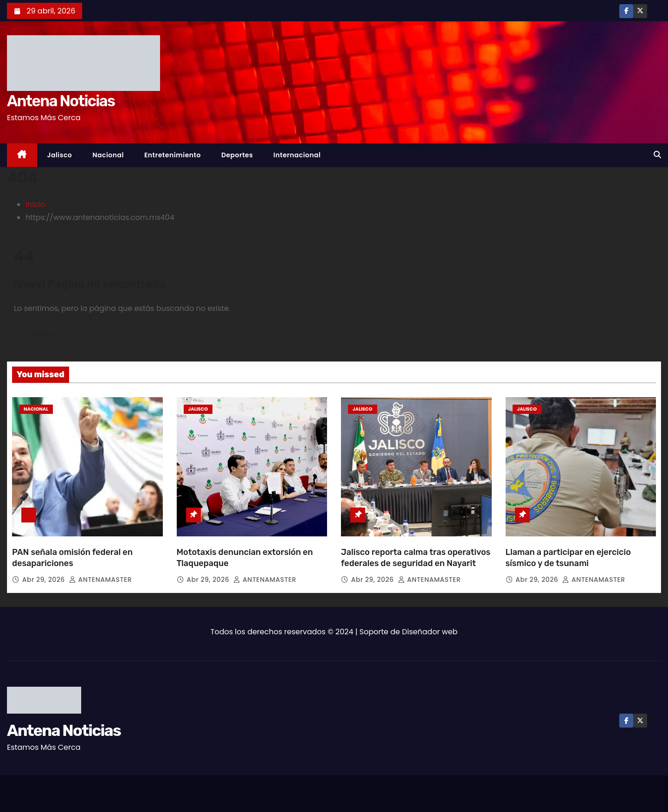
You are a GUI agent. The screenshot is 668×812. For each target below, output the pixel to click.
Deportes (237, 155)
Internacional (297, 155)
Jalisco (60, 155)
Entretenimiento (173, 155)
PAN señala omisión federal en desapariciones (72, 558)
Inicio (35, 204)
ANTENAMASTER (100, 580)
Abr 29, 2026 (45, 580)
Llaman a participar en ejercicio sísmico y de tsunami (568, 558)
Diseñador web (430, 632)
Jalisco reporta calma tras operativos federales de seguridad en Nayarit (416, 558)
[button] (657, 155)
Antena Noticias (61, 101)
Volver (43, 335)
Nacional (108, 155)
